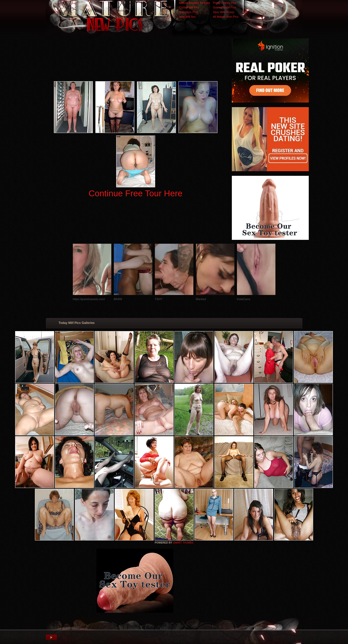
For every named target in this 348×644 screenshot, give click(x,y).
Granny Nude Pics (224, 7)
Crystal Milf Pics (189, 7)
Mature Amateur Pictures (195, 3)
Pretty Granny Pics (225, 3)
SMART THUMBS (183, 543)
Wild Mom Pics (189, 12)
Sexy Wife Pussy (223, 12)
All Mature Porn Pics (226, 17)
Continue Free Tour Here (135, 193)
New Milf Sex (187, 17)
